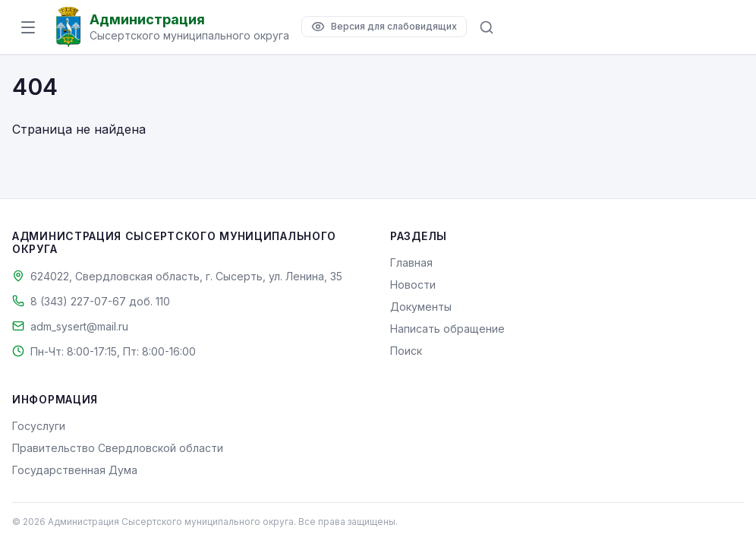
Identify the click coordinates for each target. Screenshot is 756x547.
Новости (413, 285)
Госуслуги (39, 426)
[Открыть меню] (28, 27)
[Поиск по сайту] (487, 27)
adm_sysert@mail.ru (79, 326)
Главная (411, 262)
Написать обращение (447, 329)
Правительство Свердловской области (118, 448)
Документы (421, 307)
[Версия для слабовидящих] (384, 27)
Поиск (406, 351)
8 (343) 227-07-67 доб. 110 (100, 301)
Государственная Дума (75, 470)
